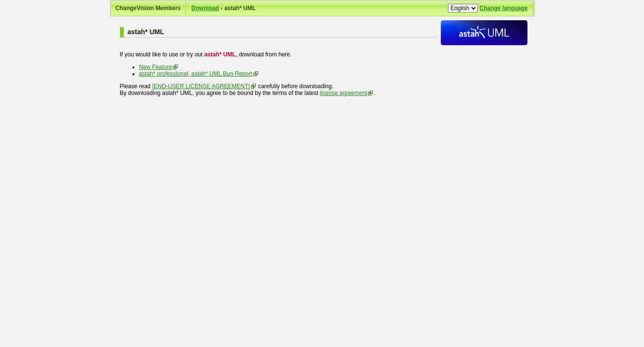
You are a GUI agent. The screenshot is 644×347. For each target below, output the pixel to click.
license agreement (343, 93)
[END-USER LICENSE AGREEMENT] (201, 86)
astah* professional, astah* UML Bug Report (196, 74)
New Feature (156, 67)
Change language (503, 8)
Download (205, 8)
